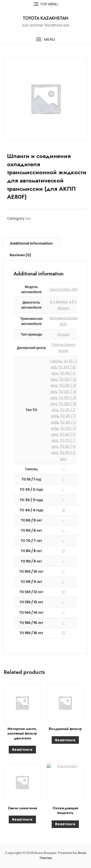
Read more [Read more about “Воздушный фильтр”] (65, 740)
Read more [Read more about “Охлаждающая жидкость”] (65, 824)
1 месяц (56, 361)
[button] (45, 39)
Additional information (31, 243)
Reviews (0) (21, 255)
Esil (28, 219)
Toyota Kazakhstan (45, 18)
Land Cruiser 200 (63, 289)
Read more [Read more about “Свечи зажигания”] (22, 819)
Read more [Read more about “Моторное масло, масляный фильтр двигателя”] (22, 750)
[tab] (31, 243)
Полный (63, 334)
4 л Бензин (58, 302)
